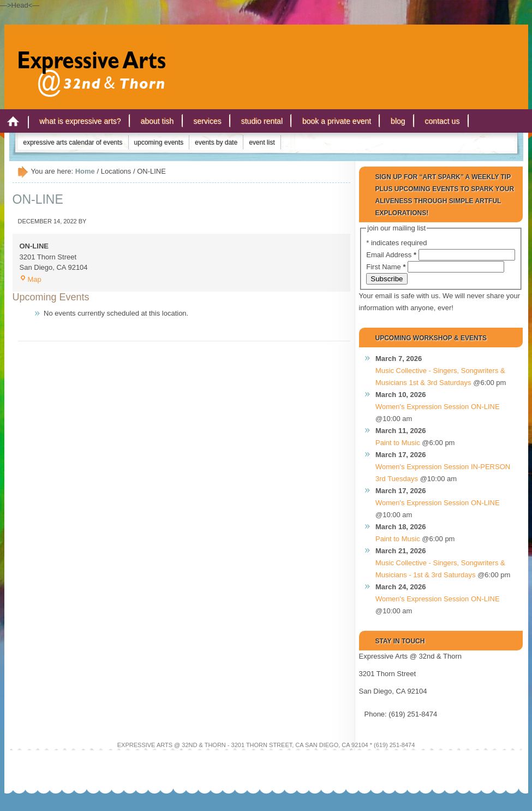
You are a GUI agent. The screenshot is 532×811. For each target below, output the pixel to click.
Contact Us (443, 121)
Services (208, 121)
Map (31, 279)
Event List (262, 143)
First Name (387, 267)
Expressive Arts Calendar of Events (73, 143)
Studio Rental (262, 121)
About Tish (157, 121)
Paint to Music (398, 443)
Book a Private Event (337, 121)
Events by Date (216, 143)
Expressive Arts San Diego (86, 60)
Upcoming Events (159, 143)
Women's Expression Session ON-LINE (438, 407)
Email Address (392, 255)
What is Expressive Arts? (80, 121)
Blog (398, 121)
